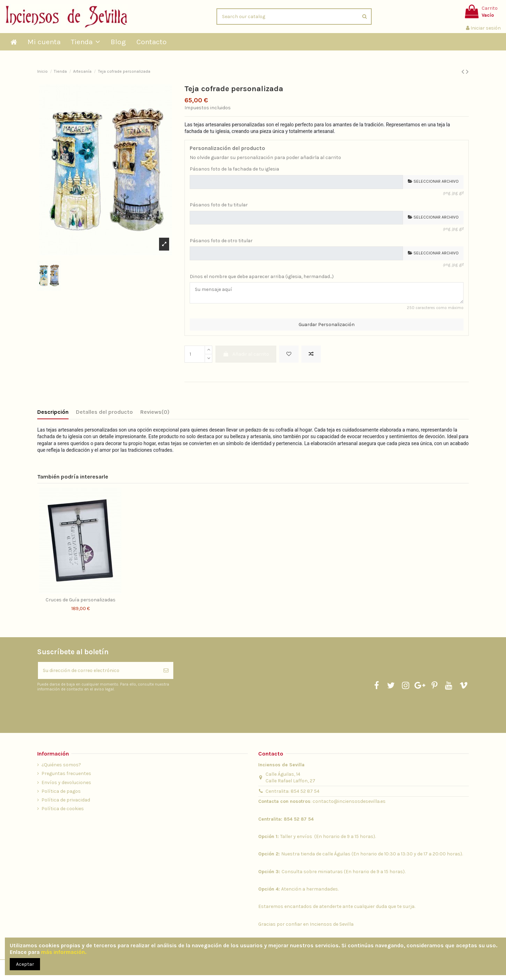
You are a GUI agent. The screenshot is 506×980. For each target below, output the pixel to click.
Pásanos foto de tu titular (219, 205)
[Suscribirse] (166, 670)
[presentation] (95, 709)
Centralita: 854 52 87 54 (292, 791)
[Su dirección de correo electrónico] (98, 670)
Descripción (53, 412)
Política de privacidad (66, 800)
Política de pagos (61, 791)
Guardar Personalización (327, 325)
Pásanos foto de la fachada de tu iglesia (234, 169)
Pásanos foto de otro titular (221, 241)
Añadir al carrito (246, 354)
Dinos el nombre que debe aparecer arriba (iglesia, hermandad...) (262, 276)
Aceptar (25, 964)
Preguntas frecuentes (66, 773)
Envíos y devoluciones (66, 783)
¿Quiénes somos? (61, 765)
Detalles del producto (104, 412)
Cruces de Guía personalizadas (81, 600)
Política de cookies (63, 809)
